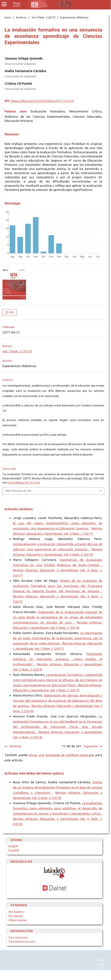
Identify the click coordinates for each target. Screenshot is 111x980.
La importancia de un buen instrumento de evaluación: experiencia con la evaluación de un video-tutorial (58, 638)
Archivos (21, 17)
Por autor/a (16, 916)
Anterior (15, 746)
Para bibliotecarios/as (22, 942)
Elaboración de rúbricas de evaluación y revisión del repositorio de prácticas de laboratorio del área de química (58, 701)
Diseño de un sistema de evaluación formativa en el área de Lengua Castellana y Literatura (58, 787)
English (13, 846)
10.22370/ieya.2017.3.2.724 (23, 482)
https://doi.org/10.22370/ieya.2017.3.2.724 (42, 101)
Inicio (8, 17)
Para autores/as (18, 937)
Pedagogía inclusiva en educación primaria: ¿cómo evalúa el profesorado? (58, 659)
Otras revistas (18, 920)
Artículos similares (19, 509)
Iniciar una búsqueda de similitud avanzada (61, 755)
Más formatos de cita (18, 491)
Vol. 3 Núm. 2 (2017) (43, 17)
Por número (16, 912)
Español (14, 850)
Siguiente (91, 746)
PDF (11, 312)
